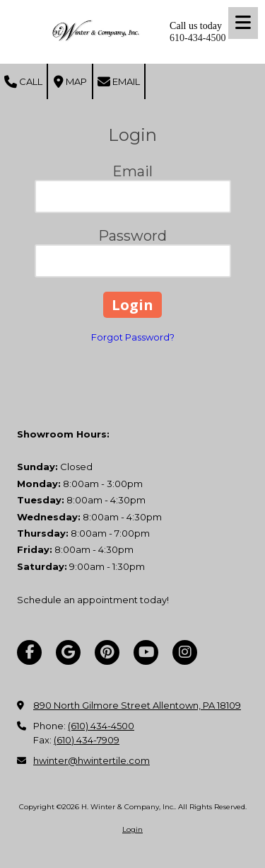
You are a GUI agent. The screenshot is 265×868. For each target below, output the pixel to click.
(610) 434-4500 (101, 726)
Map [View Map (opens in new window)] (70, 82)
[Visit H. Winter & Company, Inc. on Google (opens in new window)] (68, 652)
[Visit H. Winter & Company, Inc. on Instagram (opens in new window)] (185, 652)
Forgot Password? (133, 337)
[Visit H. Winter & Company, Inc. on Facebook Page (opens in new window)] (29, 652)
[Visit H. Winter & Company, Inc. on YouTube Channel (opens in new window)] (146, 652)
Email (119, 82)
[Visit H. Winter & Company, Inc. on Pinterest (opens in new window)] (107, 652)
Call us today (196, 26)
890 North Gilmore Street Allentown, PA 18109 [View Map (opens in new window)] (137, 705)
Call (23, 82)
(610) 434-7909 (87, 740)
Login (132, 829)
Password (132, 236)
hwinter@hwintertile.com (92, 760)
